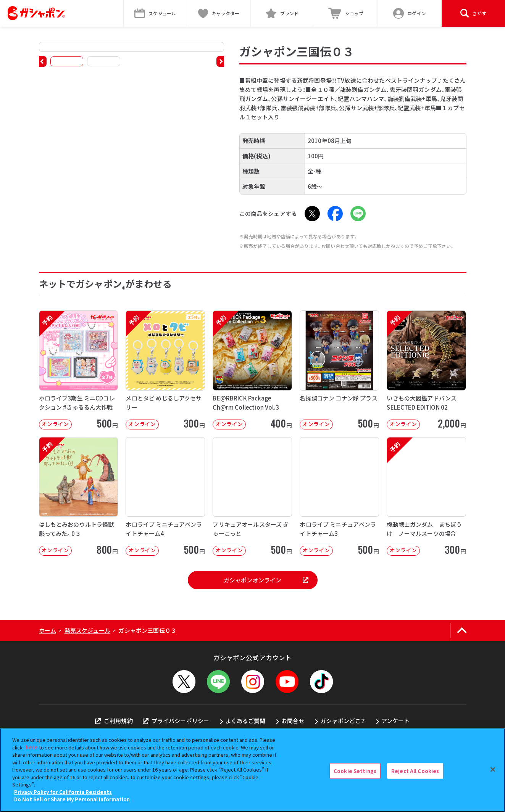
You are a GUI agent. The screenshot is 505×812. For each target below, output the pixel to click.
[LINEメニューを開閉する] (218, 682)
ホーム (48, 630)
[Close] (493, 769)
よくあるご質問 (245, 721)
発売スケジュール (87, 630)
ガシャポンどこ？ (343, 721)
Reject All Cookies (415, 771)
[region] (252, 770)
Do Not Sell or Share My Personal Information (72, 799)
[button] (43, 61)
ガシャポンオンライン (266, 580)
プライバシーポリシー (176, 721)
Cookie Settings (355, 771)
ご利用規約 (114, 721)
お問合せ (293, 721)
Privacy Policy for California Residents (63, 792)
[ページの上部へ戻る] (462, 630)
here (32, 747)
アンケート (396, 721)
